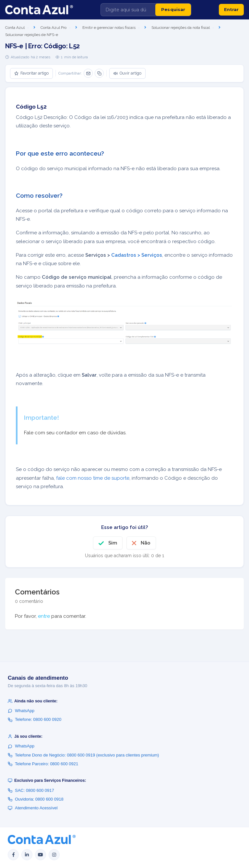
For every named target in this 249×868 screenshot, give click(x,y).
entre (44, 616)
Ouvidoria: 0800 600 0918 (36, 799)
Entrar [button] (231, 9)
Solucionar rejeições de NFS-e (32, 35)
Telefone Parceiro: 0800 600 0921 (43, 764)
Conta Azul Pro (53, 28)
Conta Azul (15, 28)
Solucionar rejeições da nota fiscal (181, 28)
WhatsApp (21, 711)
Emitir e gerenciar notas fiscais (109, 28)
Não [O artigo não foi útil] (146, 543)
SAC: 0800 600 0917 (31, 790)
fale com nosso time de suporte (93, 478)
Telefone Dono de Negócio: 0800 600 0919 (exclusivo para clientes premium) (83, 755)
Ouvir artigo (127, 73)
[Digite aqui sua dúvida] (128, 10)
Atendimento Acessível (33, 808)
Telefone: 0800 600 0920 (35, 719)
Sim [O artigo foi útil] (113, 543)
